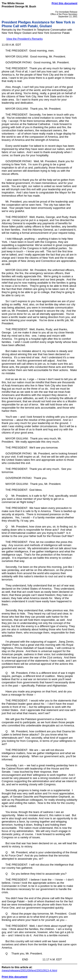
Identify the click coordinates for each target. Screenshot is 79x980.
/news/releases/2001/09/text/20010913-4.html (29, 970)
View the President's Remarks (25, 39)
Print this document (64, 3)
